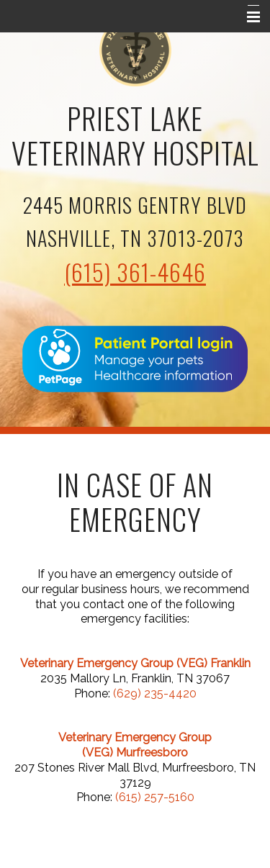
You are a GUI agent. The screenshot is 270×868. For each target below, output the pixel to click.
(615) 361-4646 (135, 272)
